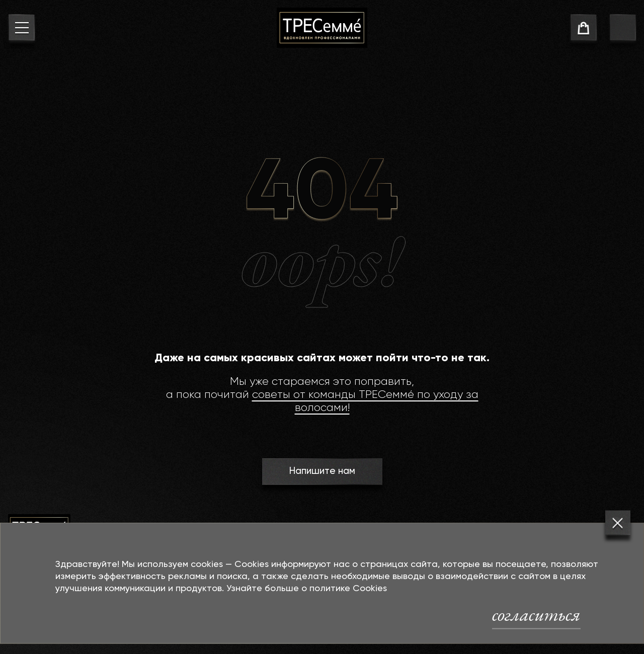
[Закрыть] (618, 523)
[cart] (583, 29)
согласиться (536, 614)
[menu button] (21, 29)
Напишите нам (322, 471)
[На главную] (322, 28)
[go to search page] (623, 29)
